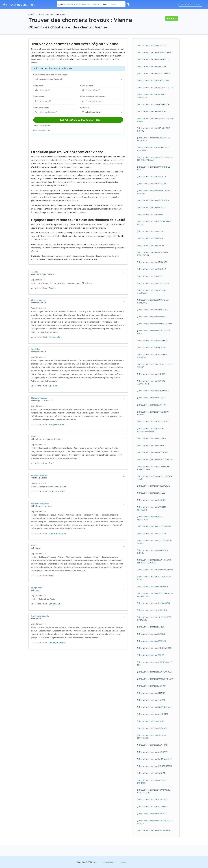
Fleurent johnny (56, 337)
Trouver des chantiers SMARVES (153, 317)
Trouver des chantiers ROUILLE (152, 269)
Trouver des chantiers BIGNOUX (153, 728)
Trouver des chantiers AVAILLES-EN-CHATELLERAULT (154, 468)
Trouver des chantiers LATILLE (152, 493)
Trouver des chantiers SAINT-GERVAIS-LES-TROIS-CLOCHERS (155, 561)
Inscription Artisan (191, 4)
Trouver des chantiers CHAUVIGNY (154, 81)
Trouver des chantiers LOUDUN (153, 66)
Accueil (31, 14)
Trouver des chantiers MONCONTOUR (155, 766)
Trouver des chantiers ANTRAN (152, 686)
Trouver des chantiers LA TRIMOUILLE (155, 759)
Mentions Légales (108, 862)
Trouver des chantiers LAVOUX (152, 634)
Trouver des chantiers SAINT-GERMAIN (156, 707)
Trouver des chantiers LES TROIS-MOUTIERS (152, 782)
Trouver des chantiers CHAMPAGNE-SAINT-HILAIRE (154, 791)
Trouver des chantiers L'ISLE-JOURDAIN (156, 570)
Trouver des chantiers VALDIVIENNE (154, 283)
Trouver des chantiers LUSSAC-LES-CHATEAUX (153, 301)
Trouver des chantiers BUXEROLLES (154, 59)
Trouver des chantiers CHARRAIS (153, 814)
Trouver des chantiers (19, 5)
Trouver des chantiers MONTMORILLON (156, 88)
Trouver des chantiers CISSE (151, 276)
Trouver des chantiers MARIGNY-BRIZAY (156, 679)
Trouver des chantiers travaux (52, 14)
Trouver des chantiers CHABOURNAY (155, 830)
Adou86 (52, 288)
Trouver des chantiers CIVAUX (152, 700)
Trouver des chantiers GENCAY (152, 398)
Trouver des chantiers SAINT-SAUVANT (156, 526)
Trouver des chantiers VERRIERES (153, 807)
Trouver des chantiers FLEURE (152, 693)
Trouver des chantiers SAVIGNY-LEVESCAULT (152, 737)
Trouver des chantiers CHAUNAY (153, 610)
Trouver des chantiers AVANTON (153, 405)
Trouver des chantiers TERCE (151, 655)
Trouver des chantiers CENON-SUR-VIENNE (153, 413)
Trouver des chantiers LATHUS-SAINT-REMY (154, 578)
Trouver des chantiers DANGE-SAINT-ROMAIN (154, 192)
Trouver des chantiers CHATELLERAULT (156, 52)
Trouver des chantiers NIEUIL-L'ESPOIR (156, 324)
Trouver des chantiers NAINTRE (152, 111)
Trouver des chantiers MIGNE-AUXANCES (151, 96)
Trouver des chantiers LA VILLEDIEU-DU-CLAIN (155, 478)
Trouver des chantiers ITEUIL (151, 231)
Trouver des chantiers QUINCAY (153, 348)
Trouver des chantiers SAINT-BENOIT (155, 73)
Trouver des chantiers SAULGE (152, 773)
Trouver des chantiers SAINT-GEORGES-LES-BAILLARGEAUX (155, 159)
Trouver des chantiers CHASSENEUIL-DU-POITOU (154, 139)
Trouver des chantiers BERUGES (153, 500)
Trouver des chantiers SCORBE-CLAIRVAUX (152, 292)
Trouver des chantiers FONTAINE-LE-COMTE (154, 168)
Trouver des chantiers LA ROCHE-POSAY (156, 459)
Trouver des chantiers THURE (152, 245)
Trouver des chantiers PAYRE (151, 721)
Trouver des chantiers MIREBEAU (153, 340)
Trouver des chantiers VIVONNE (153, 184)
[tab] (78, 273)
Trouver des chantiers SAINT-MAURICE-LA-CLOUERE (155, 595)
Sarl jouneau (54, 604)
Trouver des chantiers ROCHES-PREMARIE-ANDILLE (152, 430)
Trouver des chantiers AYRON (152, 627)
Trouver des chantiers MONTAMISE (154, 200)
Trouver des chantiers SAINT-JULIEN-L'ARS (154, 332)
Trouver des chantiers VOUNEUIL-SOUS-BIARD (155, 120)
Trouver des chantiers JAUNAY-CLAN (155, 104)
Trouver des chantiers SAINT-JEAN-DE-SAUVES (155, 542)
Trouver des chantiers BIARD (151, 445)
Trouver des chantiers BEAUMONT (154, 421)
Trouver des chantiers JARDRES (152, 641)
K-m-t (51, 575)
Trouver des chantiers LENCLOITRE (154, 310)
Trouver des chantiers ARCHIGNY (153, 752)
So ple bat (53, 386)
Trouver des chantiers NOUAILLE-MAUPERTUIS (153, 254)
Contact (124, 862)
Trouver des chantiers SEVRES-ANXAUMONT (151, 382)
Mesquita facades (57, 424)
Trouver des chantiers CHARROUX (154, 586)
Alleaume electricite (57, 533)
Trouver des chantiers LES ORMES (154, 452)
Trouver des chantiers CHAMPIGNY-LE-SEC (155, 664)
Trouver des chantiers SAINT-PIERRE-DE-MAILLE (155, 822)
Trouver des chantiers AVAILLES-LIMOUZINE (152, 508)
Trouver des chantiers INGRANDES (154, 391)
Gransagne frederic (57, 642)
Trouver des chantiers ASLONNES (153, 714)
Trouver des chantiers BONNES (152, 438)
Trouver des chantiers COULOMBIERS (155, 648)
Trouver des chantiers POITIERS (153, 45)
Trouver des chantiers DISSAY (152, 214)
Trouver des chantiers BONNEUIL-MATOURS (153, 356)
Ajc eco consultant (57, 491)
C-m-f (51, 463)
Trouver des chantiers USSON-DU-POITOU (153, 552)
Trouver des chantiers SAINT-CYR (153, 745)
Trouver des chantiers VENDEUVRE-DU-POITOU (155, 223)
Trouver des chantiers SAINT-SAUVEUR (156, 672)
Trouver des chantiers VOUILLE (152, 176)
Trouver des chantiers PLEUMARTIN (154, 603)
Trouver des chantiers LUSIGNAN (153, 262)
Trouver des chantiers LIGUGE (152, 207)
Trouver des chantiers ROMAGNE (153, 800)
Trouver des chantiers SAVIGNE (152, 533)
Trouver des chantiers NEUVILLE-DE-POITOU (154, 129)
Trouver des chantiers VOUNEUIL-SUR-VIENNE (155, 366)
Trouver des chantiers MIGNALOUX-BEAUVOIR (154, 149)
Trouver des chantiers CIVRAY (152, 238)
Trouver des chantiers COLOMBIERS (154, 486)
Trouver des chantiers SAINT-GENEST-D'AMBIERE (154, 619)
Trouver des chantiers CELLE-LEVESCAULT (151, 518)
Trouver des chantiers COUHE (152, 374)
